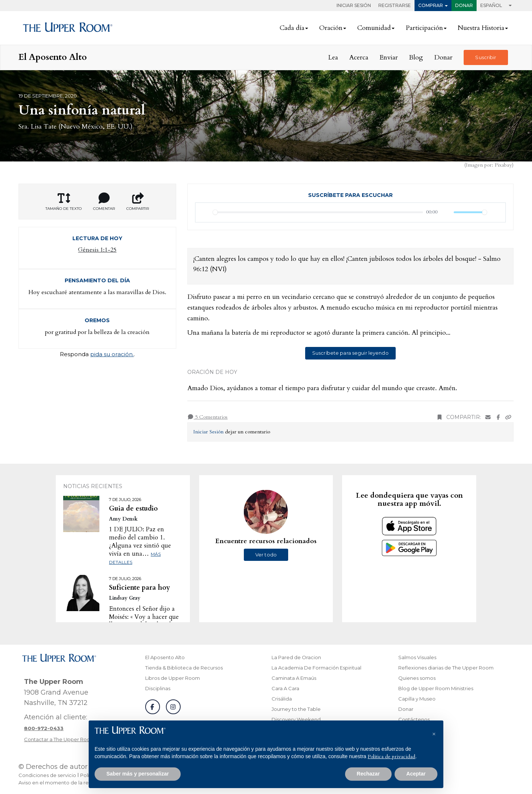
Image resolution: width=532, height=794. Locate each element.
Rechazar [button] (368, 774)
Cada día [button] (292, 28)
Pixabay (503, 165)
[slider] (318, 212)
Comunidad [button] (374, 28)
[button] (434, 732)
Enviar (389, 57)
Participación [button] (424, 28)
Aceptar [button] (416, 774)
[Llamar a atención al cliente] (44, 728)
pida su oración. (112, 354)
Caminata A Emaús (294, 678)
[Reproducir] (205, 212)
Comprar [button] (431, 5)
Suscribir (486, 57)
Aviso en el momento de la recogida (62, 783)
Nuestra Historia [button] (481, 28)
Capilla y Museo (417, 699)
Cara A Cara (285, 688)
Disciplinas (158, 688)
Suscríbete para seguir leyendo (350, 353)
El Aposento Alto (165, 657)
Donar (464, 5)
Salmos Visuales (417, 657)
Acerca (359, 57)
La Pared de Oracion (296, 657)
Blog (416, 57)
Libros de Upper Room (173, 678)
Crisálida (282, 699)
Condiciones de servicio (47, 775)
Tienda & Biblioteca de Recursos (184, 668)
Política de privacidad (391, 756)
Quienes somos (417, 678)
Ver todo (266, 555)
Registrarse (395, 5)
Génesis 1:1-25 (97, 250)
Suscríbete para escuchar (350, 195)
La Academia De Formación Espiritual (316, 668)
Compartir (138, 202)
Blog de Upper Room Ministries (436, 688)
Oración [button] (331, 28)
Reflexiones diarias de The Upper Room (446, 668)
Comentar (104, 202)
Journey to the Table (296, 709)
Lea (333, 57)
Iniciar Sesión (354, 5)
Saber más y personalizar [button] (138, 774)
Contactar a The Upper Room (59, 739)
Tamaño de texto (64, 202)
